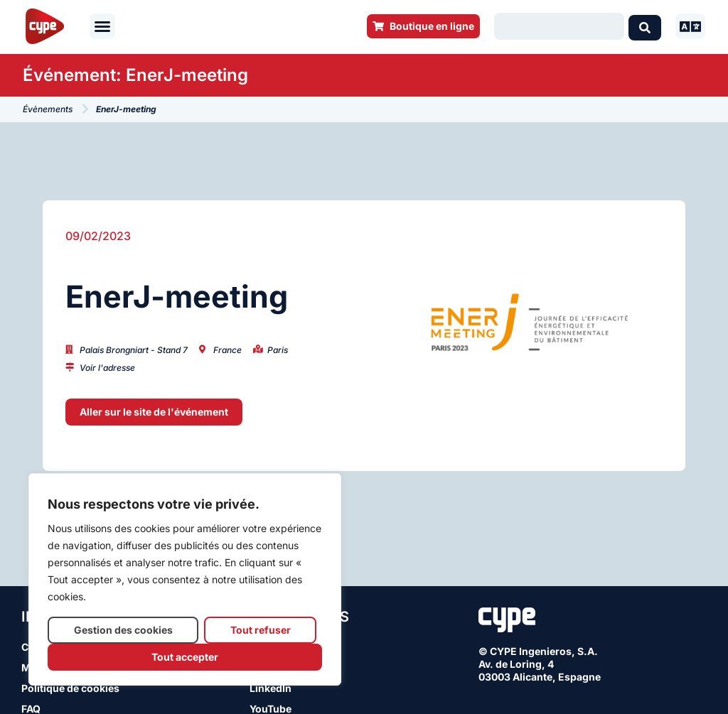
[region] (185, 579)
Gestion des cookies (123, 630)
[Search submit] (645, 26)
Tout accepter (185, 657)
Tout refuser (261, 630)
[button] (102, 26)
